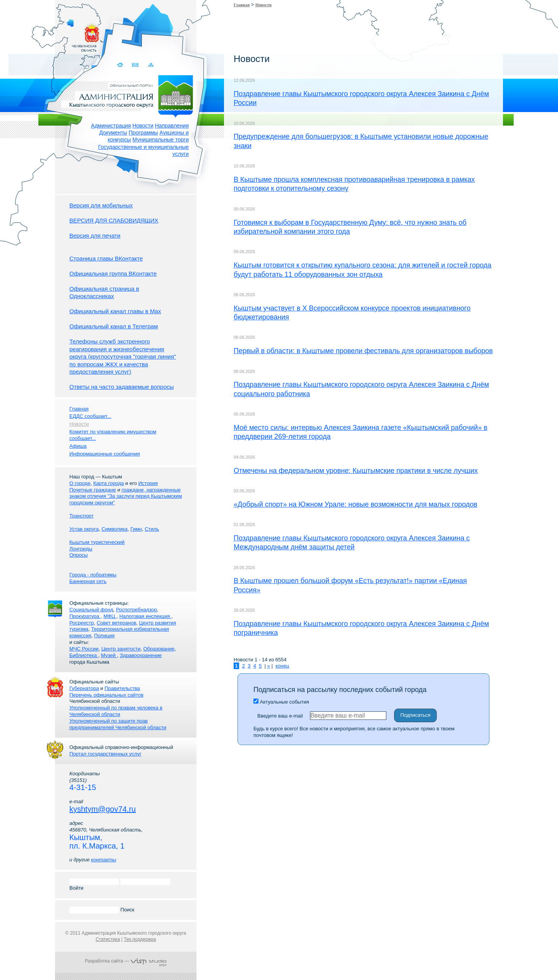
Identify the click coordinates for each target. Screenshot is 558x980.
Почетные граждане (93, 490)
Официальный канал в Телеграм (114, 326)
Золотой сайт (21, 35)
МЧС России (84, 649)
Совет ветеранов (116, 623)
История (148, 483)
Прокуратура (85, 616)
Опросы (78, 555)
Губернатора (84, 688)
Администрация (111, 126)
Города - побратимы (93, 575)
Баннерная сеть (88, 581)
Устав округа (84, 529)
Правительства (122, 688)
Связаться (136, 65)
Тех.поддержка (140, 939)
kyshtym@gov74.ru (102, 809)
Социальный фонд (91, 610)
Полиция (104, 636)
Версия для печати (95, 236)
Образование (159, 649)
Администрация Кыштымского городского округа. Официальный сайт (130, 95)
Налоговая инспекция (145, 616)
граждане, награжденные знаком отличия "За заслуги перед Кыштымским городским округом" (126, 496)
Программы (143, 133)
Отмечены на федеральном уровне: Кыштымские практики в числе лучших (356, 471)
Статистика (108, 939)
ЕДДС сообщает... (90, 416)
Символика (115, 529)
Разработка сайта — (126, 961)
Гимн (136, 529)
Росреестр (82, 623)
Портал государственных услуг (105, 754)
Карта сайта (151, 65)
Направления (172, 126)
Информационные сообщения (105, 454)
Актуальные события (281, 702)
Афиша (78, 446)
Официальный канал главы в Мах (115, 311)
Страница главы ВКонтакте (106, 258)
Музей (109, 655)
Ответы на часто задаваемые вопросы (121, 387)
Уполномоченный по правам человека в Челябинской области (116, 711)
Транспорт (82, 516)
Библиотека (84, 655)
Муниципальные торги (161, 140)
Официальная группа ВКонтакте (113, 273)
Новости (143, 126)
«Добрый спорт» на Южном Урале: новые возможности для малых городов (356, 504)
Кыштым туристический (97, 542)
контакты (104, 860)
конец (282, 666)
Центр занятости (121, 649)
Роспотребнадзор (136, 610)
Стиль (152, 529)
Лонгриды (81, 549)
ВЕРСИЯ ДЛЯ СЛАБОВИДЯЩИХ (114, 220)
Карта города (109, 483)
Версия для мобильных (101, 205)
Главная (242, 5)
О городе (80, 483)
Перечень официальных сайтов (106, 695)
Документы (113, 133)
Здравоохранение (141, 655)
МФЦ (110, 616)
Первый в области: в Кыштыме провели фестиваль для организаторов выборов (363, 351)
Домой (121, 65)
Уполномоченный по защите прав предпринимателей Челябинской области (118, 724)
